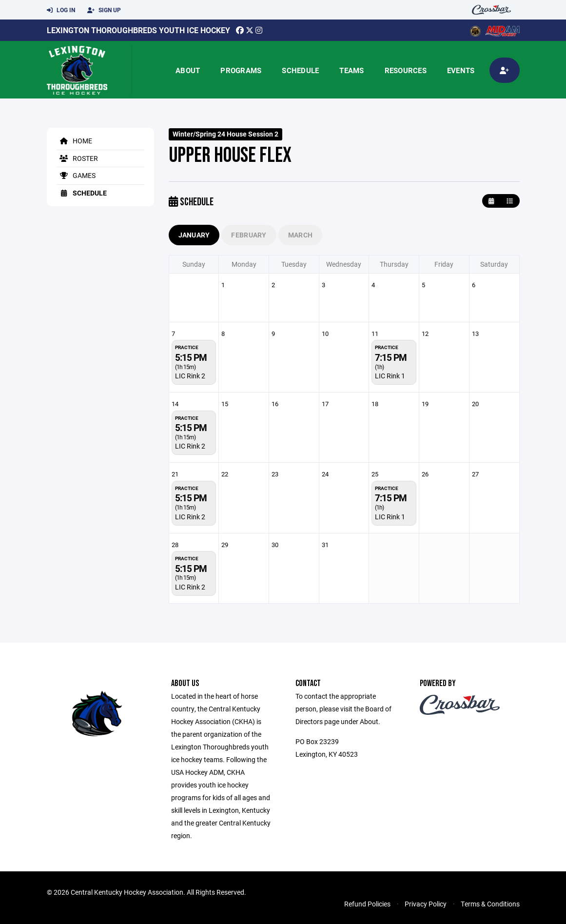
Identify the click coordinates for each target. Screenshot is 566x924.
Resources (406, 70)
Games (76, 175)
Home (74, 141)
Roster (77, 158)
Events (461, 70)
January (194, 235)
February (249, 235)
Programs (241, 70)
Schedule (300, 70)
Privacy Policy (426, 904)
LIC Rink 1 (390, 376)
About (188, 70)
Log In (61, 10)
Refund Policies (367, 904)
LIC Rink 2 (190, 376)
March (300, 235)
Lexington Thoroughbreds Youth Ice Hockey (138, 30)
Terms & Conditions (490, 904)
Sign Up (104, 10)
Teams (351, 70)
